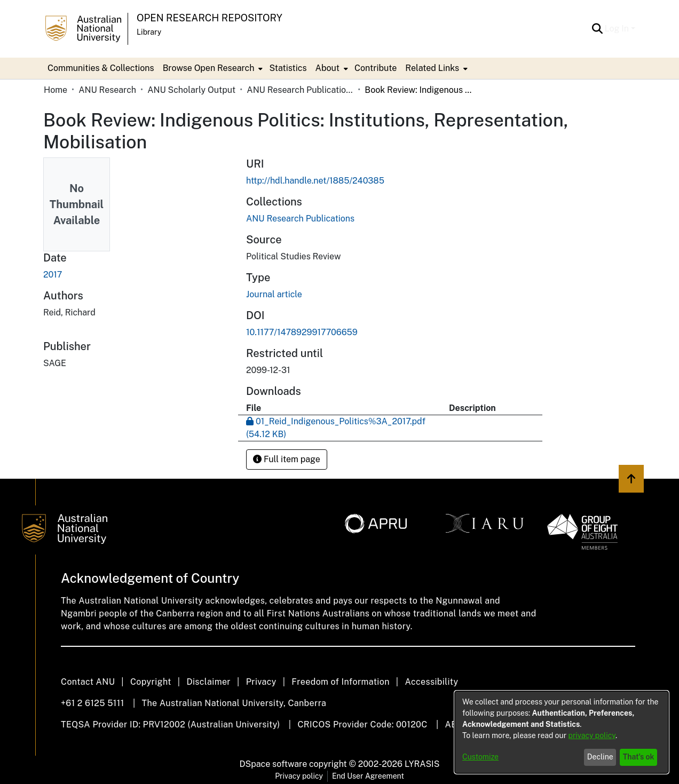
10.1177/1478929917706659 (302, 332)
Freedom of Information (340, 682)
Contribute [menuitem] (376, 68)
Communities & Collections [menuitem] (101, 68)
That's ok (639, 757)
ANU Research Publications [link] (300, 90)
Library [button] (149, 32)
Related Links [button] (432, 68)
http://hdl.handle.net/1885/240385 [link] (315, 181)
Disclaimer (208, 682)
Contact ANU (88, 682)
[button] (598, 29)
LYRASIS (422, 764)
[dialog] (562, 732)
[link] (300, 219)
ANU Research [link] (107, 90)
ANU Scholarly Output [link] (191, 90)
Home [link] (56, 90)
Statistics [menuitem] (288, 68)
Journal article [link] (274, 294)
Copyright (151, 682)
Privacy (261, 682)
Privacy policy (299, 776)
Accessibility (431, 682)
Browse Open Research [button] (209, 68)
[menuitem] (212, 68)
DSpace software (274, 764)
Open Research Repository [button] (210, 18)
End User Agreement (368, 776)
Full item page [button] (287, 459)
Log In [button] (618, 29)
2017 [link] (53, 275)
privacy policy (592, 735)
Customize (480, 757)
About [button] (327, 68)
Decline (600, 757)
